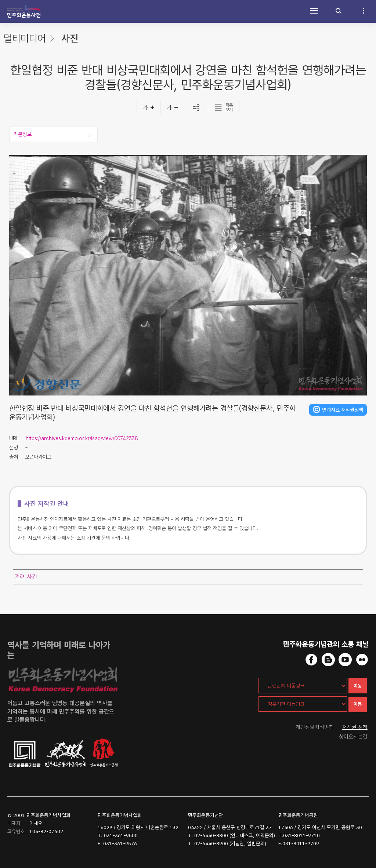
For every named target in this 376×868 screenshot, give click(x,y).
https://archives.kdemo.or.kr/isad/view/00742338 (82, 438)
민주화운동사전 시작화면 (24, 11)
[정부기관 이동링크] (303, 704)
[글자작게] (172, 107)
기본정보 (22, 134)
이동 (358, 686)
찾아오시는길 (353, 737)
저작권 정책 (355, 727)
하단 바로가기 (0, 0)
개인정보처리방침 (315, 727)
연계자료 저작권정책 (343, 410)
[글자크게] (149, 107)
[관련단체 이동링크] (303, 686)
